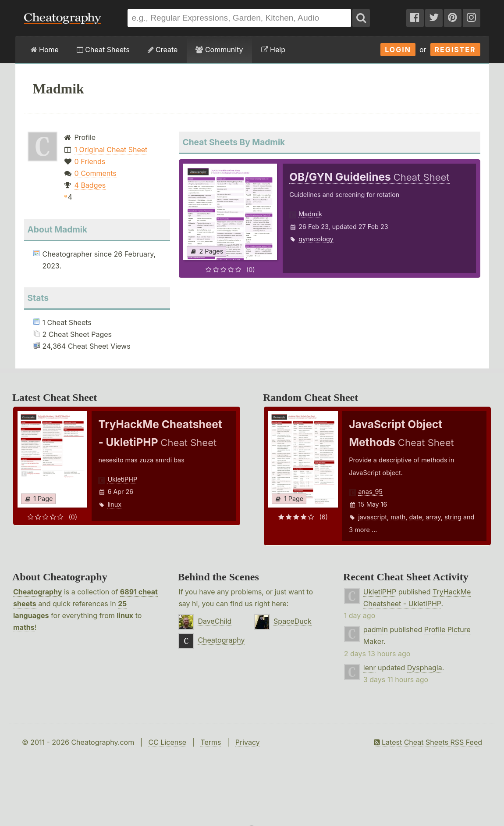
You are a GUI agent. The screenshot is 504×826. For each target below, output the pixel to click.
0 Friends (90, 161)
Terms (211, 742)
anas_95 (370, 492)
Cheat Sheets (103, 50)
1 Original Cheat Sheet (111, 150)
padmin (376, 629)
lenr (370, 668)
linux (114, 504)
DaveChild (215, 621)
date (415, 517)
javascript (373, 517)
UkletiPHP (122, 479)
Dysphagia (425, 668)
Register (455, 50)
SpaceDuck (293, 621)
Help (273, 50)
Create (163, 50)
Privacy (248, 742)
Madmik (310, 214)
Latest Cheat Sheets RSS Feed (428, 742)
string (453, 517)
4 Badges (90, 185)
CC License (167, 742)
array (433, 517)
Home (45, 50)
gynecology (316, 239)
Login (398, 50)
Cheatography (37, 592)
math (398, 517)
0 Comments (96, 173)
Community (219, 50)
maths (24, 627)
